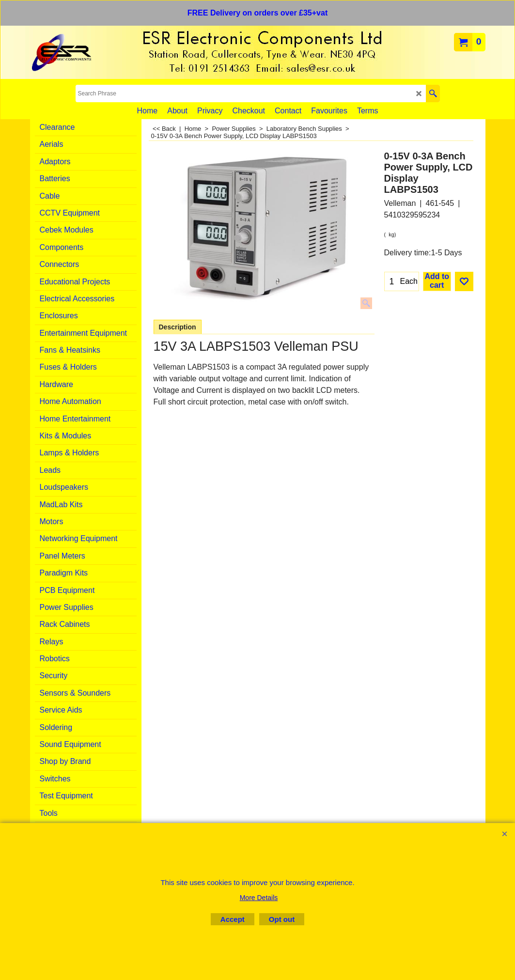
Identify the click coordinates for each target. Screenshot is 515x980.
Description (178, 327)
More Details (259, 898)
